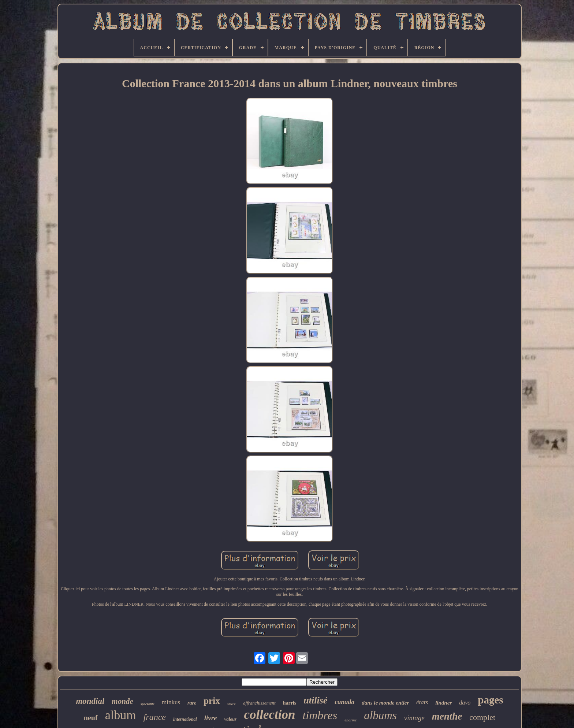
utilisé (315, 700)
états (422, 702)
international (185, 719)
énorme (351, 720)
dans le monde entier (385, 703)
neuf (91, 718)
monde (122, 701)
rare (192, 703)
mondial (90, 701)
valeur (230, 719)
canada (344, 702)
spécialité (148, 704)
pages (490, 700)
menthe (447, 716)
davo (465, 703)
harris (290, 703)
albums (380, 715)
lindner (443, 703)
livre (211, 718)
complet (482, 717)
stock (232, 704)
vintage (414, 718)
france (155, 717)
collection (269, 715)
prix (212, 701)
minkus (171, 702)
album (121, 715)
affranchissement (259, 703)
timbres (320, 715)
